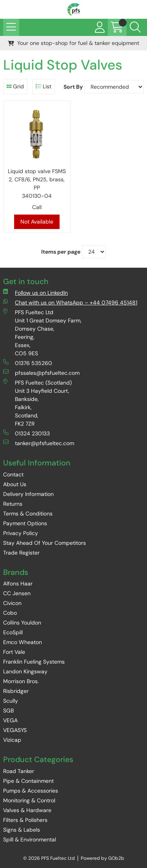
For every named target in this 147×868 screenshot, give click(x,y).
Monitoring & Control (29, 800)
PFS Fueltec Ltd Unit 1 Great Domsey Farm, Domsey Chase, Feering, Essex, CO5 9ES (42, 333)
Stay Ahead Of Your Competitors (44, 543)
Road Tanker (19, 771)
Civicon (12, 603)
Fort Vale (14, 652)
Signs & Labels (22, 830)
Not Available (37, 222)
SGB (8, 711)
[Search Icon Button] (135, 27)
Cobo (10, 613)
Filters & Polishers (25, 820)
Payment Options (25, 523)
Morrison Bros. (21, 681)
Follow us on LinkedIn (35, 293)
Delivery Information (28, 494)
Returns (13, 504)
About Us (15, 484)
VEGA (10, 720)
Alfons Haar (18, 583)
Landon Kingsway (25, 671)
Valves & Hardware (27, 810)
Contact (13, 474)
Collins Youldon (22, 623)
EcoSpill (13, 632)
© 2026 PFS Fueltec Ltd (49, 858)
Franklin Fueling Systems (34, 662)
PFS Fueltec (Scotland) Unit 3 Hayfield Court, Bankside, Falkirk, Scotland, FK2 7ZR (37, 403)
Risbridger (16, 691)
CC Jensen (17, 593)
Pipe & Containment (28, 781)
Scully (11, 701)
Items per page (61, 252)
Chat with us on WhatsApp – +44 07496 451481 (70, 302)
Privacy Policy (21, 533)
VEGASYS (15, 730)
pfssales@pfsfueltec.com (41, 373)
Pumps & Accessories (31, 791)
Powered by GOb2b (103, 858)
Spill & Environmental (30, 839)
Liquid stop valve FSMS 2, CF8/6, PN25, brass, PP (37, 184)
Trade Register (21, 553)
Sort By (73, 87)
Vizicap (12, 740)
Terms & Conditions (28, 514)
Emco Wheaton (23, 642)
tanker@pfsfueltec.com (39, 443)
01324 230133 (26, 433)
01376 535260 (28, 363)
